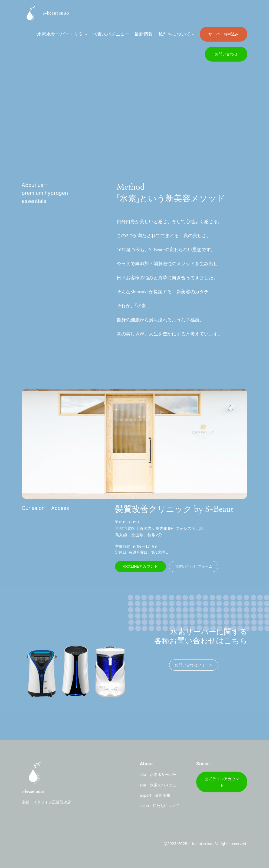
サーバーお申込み (224, 34)
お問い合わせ (226, 54)
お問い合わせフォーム (193, 566)
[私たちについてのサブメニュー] (193, 34)
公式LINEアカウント (140, 566)
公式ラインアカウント (222, 782)
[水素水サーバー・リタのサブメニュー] (86, 34)
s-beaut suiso (56, 13)
